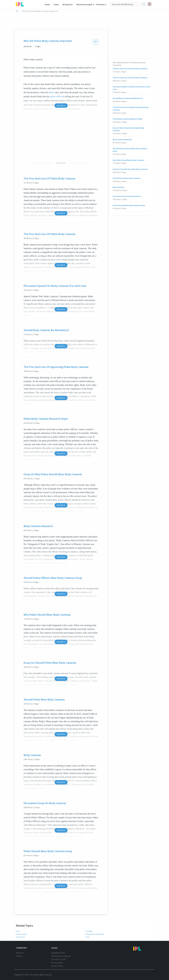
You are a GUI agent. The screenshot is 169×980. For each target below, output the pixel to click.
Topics (57, 4)
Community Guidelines (61, 956)
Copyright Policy (58, 953)
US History (100, 4)
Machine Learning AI (85, 4)
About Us (20, 953)
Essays (49, 4)
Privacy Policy (57, 963)
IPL (17, 11)
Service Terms (57, 966)
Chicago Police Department (95, 934)
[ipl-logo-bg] (21, 4)
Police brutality (21, 934)
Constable (89, 931)
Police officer (20, 937)
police (52, 92)
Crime (87, 937)
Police (18, 931)
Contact (19, 956)
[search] (144, 4)
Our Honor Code (58, 959)
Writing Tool (68, 4)
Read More (61, 213)
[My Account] (150, 4)
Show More (61, 105)
